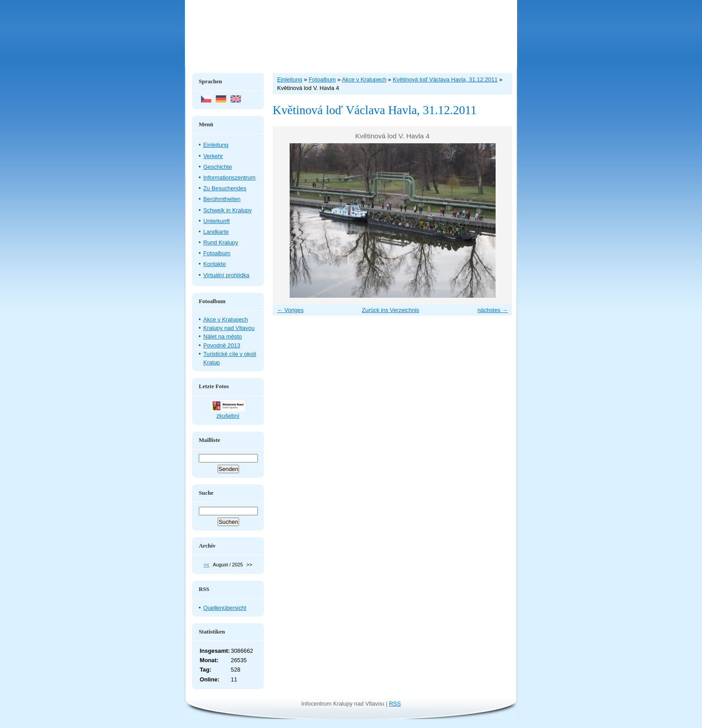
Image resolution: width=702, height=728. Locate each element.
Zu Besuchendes (225, 188)
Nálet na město (223, 336)
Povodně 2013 (222, 345)
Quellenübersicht (225, 608)
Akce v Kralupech (226, 319)
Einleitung (216, 145)
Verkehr (213, 156)
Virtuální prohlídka (226, 275)
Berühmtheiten (222, 199)
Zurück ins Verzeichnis (390, 310)
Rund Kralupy (221, 242)
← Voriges (290, 310)
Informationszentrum (229, 178)
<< (207, 565)
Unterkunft (216, 221)
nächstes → (492, 310)
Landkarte (216, 232)
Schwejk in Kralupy (227, 210)
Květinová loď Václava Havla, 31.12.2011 (445, 79)
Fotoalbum (217, 253)
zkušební (228, 416)
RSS (395, 704)
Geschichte (218, 167)
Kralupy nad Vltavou (229, 328)
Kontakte (215, 264)
